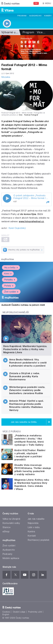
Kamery (48, 16)
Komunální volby (11, 523)
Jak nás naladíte (36, 519)
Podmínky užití (35, 612)
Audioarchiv (35, 16)
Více (41, 32)
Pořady (9, 286)
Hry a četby (11, 268)
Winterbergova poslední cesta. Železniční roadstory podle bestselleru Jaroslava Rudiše (27, 390)
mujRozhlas (8, 259)
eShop (6, 532)
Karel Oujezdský (17, 228)
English (6, 614)
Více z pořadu (12, 432)
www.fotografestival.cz (31, 221)
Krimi (8, 274)
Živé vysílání (11, 292)
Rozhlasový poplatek (39, 540)
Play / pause (7, 198)
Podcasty (7, 554)
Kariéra (31, 532)
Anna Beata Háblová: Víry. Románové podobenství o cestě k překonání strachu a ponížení (28, 363)
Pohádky (10, 280)
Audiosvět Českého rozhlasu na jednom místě (23, 305)
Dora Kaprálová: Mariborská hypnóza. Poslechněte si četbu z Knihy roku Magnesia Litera (25, 349)
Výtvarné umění (12, 32)
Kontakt (32, 536)
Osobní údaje (19, 612)
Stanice (7, 527)
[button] (48, 202)
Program (22, 16)
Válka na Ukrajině (11, 519)
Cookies (6, 612)
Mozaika (6, 77)
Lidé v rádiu (34, 527)
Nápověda (33, 523)
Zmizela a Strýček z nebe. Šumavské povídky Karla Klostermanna (25, 376)
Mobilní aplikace (11, 558)
